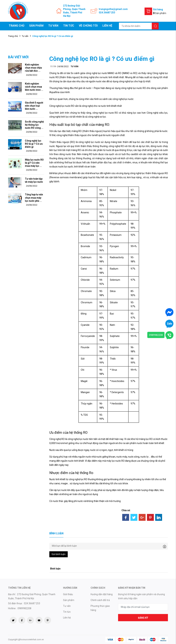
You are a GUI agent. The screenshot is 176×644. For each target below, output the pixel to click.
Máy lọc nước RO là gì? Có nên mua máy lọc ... (34, 163)
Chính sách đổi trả (100, 600)
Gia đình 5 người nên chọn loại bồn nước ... (34, 106)
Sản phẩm (36, 26)
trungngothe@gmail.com (113, 9)
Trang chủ (17, 26)
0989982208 (156, 335)
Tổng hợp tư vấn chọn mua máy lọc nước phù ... (34, 198)
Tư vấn (53, 26)
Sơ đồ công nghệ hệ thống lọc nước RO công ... (34, 125)
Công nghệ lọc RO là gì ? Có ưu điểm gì (34, 144)
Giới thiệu (68, 594)
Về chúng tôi (88, 26)
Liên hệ (107, 26)
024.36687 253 (107, 13)
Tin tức (69, 26)
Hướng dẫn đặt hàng (102, 594)
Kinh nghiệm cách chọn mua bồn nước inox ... (34, 87)
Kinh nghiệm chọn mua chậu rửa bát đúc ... (33, 68)
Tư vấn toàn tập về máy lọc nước (34, 180)
